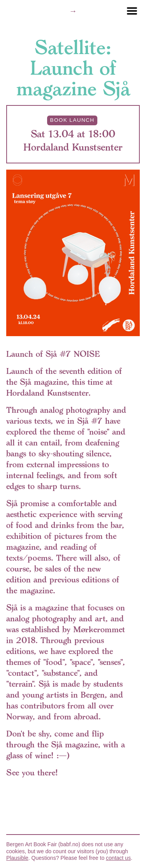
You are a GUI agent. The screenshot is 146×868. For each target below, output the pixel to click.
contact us (118, 858)
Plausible (17, 858)
